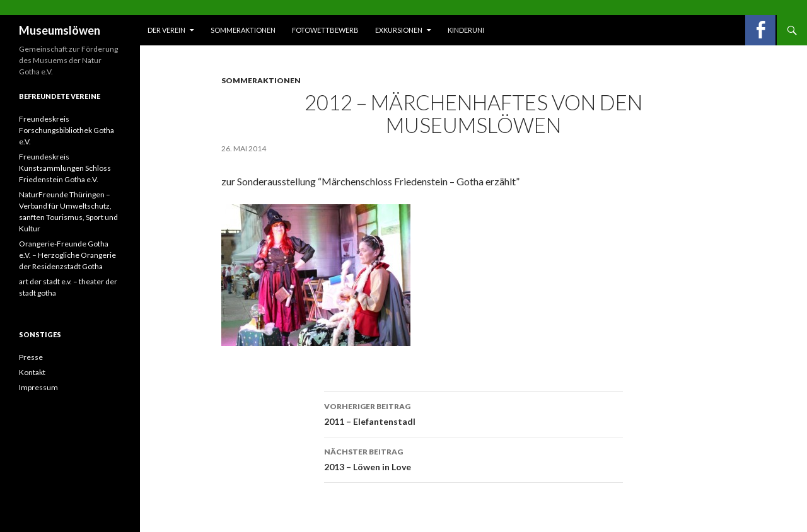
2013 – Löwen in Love (473, 458)
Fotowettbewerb (325, 30)
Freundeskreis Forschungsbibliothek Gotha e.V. (67, 130)
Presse (31, 357)
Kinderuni (466, 30)
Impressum (38, 387)
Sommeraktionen (243, 30)
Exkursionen (399, 30)
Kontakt (32, 372)
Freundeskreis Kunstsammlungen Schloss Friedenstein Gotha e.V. (65, 168)
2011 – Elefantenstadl (473, 413)
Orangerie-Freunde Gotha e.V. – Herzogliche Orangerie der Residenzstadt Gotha (67, 255)
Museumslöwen (60, 30)
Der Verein (166, 30)
